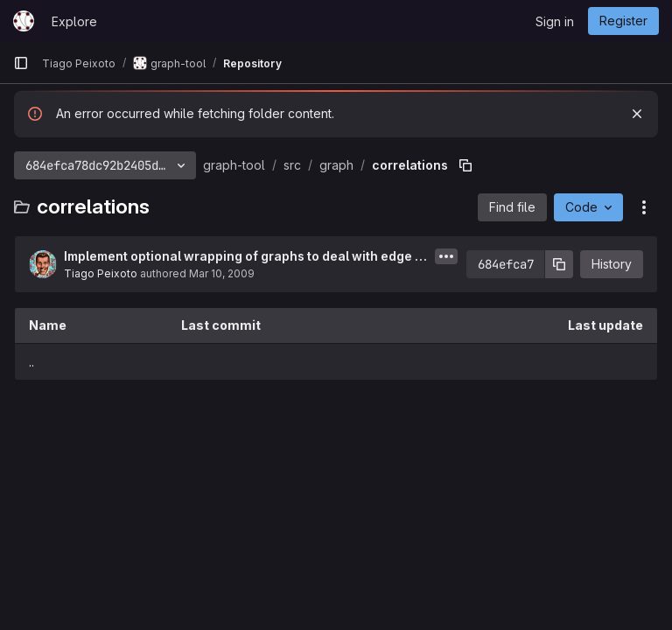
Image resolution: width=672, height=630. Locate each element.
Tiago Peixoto (101, 273)
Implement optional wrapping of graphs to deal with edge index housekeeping (245, 257)
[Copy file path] (465, 165)
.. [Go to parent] (31, 362)
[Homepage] (24, 21)
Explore (74, 21)
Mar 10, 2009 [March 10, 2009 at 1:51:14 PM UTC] (222, 273)
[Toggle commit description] (446, 256)
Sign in (555, 21)
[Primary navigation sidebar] (21, 63)
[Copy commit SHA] (559, 264)
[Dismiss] (637, 114)
